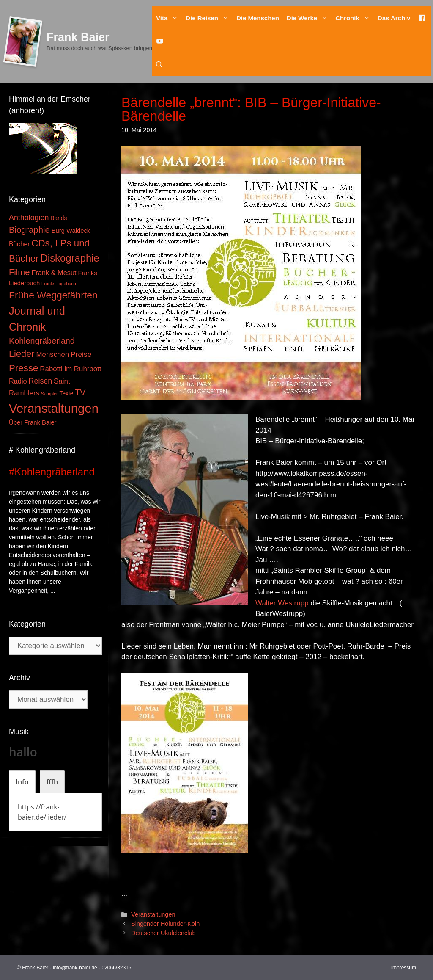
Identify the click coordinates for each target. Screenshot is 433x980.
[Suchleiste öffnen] (159, 65)
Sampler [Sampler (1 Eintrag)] (49, 394)
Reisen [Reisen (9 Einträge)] (41, 381)
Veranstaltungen (153, 914)
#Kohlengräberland (52, 472)
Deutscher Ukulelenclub (163, 933)
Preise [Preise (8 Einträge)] (81, 354)
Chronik (355, 18)
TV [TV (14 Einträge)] (80, 392)
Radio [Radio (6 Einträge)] (18, 381)
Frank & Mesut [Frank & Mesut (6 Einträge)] (54, 273)
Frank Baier (78, 37)
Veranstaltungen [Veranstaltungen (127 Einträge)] (54, 408)
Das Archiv (394, 18)
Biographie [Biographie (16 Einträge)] (29, 230)
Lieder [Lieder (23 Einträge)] (22, 354)
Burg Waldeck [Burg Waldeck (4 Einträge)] (71, 231)
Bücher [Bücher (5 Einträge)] (19, 244)
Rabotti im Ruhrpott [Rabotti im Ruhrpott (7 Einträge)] (70, 369)
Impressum (404, 968)
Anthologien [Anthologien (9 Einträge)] (29, 218)
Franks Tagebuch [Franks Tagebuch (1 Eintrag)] (59, 284)
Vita (169, 18)
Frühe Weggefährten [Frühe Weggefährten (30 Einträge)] (53, 295)
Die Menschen (258, 18)
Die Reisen (209, 18)
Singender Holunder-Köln (165, 924)
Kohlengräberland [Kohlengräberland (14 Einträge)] (42, 341)
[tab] (22, 782)
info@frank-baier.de (75, 968)
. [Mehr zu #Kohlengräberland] (58, 591)
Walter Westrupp (282, 603)
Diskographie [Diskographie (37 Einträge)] (70, 258)
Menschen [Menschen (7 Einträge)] (52, 355)
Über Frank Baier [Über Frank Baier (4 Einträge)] (33, 422)
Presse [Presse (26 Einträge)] (23, 368)
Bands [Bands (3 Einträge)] (59, 218)
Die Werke (309, 18)
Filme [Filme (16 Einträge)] (19, 272)
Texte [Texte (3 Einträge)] (67, 393)
